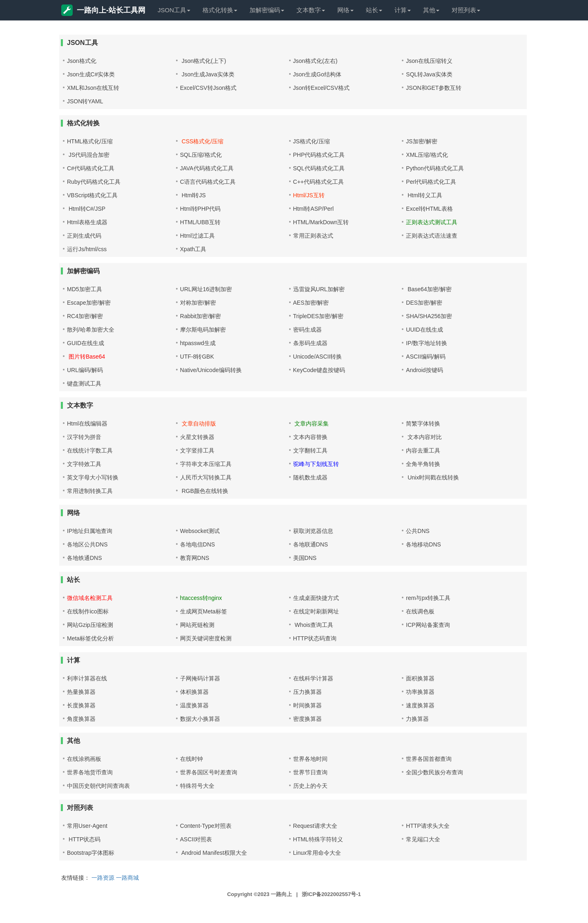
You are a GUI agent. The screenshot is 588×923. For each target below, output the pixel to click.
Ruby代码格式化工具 (94, 182)
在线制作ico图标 (88, 611)
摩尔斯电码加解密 (203, 330)
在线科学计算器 (313, 678)
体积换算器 (194, 692)
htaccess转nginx (201, 598)
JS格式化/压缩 (312, 141)
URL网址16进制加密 (206, 289)
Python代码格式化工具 (435, 168)
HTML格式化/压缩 (90, 141)
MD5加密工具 (85, 289)
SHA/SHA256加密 (429, 316)
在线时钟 (192, 759)
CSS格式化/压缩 (202, 141)
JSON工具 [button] (174, 10)
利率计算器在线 (87, 678)
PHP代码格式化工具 (319, 155)
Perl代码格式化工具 (431, 182)
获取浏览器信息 (313, 531)
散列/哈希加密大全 (91, 330)
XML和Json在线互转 (93, 88)
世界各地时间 (310, 759)
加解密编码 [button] (267, 10)
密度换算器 (307, 719)
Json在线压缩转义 (429, 61)
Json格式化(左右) (315, 61)
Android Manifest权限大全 (214, 853)
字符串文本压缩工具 (206, 464)
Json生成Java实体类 (207, 74)
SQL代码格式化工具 (319, 168)
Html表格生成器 (87, 222)
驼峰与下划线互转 (316, 464)
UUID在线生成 (424, 330)
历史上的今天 (310, 786)
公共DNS (418, 531)
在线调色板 (420, 611)
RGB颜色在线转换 (204, 491)
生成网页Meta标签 (204, 611)
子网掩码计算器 (200, 678)
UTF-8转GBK (197, 357)
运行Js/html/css (87, 249)
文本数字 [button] (311, 10)
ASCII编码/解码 (425, 357)
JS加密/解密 (421, 141)
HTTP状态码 (84, 839)
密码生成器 (307, 330)
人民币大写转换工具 (206, 477)
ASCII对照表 (196, 839)
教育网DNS (195, 558)
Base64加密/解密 (429, 289)
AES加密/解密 (311, 303)
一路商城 (127, 878)
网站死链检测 (197, 625)
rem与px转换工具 (428, 598)
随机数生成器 (310, 477)
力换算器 (417, 719)
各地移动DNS (423, 544)
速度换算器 (420, 705)
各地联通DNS (311, 544)
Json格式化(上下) (203, 61)
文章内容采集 (311, 424)
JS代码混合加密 (88, 155)
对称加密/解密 (198, 303)
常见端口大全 (423, 839)
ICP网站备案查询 (428, 625)
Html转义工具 (424, 195)
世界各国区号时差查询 (209, 772)
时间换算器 (307, 705)
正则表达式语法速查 (432, 236)
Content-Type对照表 (206, 826)
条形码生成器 (310, 343)
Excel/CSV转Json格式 (208, 88)
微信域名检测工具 (90, 598)
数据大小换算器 (200, 719)
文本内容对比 (424, 437)
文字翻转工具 (310, 450)
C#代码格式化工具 (91, 168)
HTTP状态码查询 (315, 638)
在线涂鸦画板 (84, 759)
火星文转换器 (197, 437)
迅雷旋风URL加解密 (319, 289)
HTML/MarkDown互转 (321, 222)
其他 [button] (431, 10)
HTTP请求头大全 (428, 826)
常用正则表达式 (313, 236)
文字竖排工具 (197, 450)
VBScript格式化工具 (92, 195)
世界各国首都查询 (429, 759)
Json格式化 (82, 61)
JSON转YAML (85, 101)
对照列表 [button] (466, 10)
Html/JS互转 (309, 195)
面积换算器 (420, 678)
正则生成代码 (84, 236)
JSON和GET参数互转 (434, 88)
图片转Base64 (86, 357)
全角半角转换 (423, 464)
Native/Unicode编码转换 (211, 370)
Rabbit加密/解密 (200, 316)
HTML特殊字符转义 (318, 839)
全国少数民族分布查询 (434, 772)
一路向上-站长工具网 (103, 10)
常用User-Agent (87, 826)
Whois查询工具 (313, 625)
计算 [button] (403, 10)
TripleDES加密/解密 (318, 316)
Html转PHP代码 (200, 209)
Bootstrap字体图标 (91, 853)
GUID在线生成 (86, 343)
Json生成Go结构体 (317, 74)
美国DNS (305, 558)
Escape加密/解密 (89, 303)
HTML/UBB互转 (200, 222)
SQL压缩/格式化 (201, 155)
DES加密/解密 (424, 303)
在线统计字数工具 (90, 450)
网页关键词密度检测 (206, 638)
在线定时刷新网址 (316, 611)
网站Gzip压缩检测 (90, 625)
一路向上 (281, 894)
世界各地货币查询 (90, 772)
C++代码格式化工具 (318, 182)
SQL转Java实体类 (429, 74)
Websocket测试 (200, 531)
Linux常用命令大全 (317, 853)
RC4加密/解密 (85, 316)
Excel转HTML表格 (429, 209)
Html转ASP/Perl (314, 209)
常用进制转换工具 (90, 491)
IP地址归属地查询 (90, 531)
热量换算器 (81, 692)
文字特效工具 (84, 464)
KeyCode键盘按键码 (319, 370)
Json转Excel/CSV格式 (321, 88)
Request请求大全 (315, 826)
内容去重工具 (423, 450)
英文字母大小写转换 (93, 477)
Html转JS (193, 195)
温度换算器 (194, 705)
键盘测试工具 (84, 383)
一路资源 (103, 878)
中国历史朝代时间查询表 (98, 786)
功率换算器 (420, 692)
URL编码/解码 (85, 370)
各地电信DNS (198, 544)
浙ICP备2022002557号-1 (331, 894)
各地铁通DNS (85, 558)
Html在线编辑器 (87, 424)
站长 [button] (374, 10)
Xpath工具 (193, 249)
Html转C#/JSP (86, 209)
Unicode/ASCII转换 (318, 357)
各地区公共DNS (87, 544)
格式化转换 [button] (220, 10)
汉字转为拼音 (84, 437)
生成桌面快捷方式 (316, 598)
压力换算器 (307, 692)
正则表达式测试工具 (432, 222)
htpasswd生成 (198, 343)
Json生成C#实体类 (91, 74)
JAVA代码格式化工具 (207, 168)
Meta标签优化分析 (90, 638)
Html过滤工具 (197, 236)
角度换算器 (81, 719)
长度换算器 (81, 705)
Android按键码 (424, 370)
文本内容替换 (310, 437)
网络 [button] (345, 10)
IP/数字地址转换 (427, 343)
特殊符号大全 (197, 786)
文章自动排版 (198, 424)
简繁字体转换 (423, 424)
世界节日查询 (310, 772)
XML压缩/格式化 (427, 155)
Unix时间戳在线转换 (432, 477)
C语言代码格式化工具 (208, 182)
